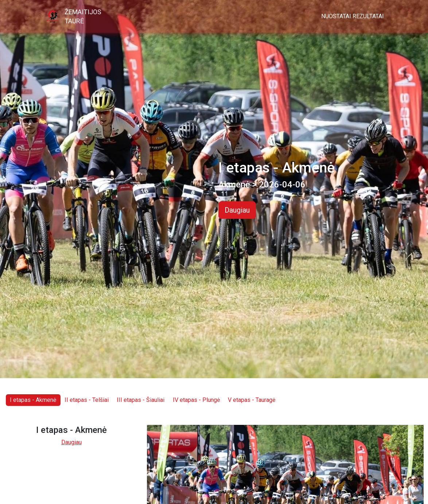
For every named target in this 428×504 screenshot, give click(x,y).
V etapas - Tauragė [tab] (252, 400)
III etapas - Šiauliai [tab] (141, 400)
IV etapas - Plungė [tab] (196, 400)
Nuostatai (336, 16)
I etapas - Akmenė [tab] (33, 400)
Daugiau (237, 210)
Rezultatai (368, 16)
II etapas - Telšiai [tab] (87, 400)
